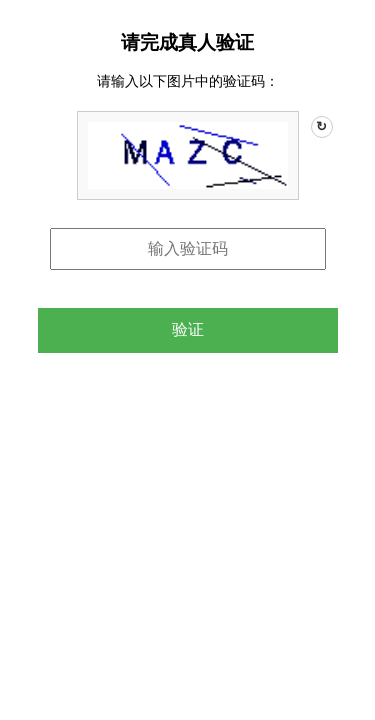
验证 (188, 329)
